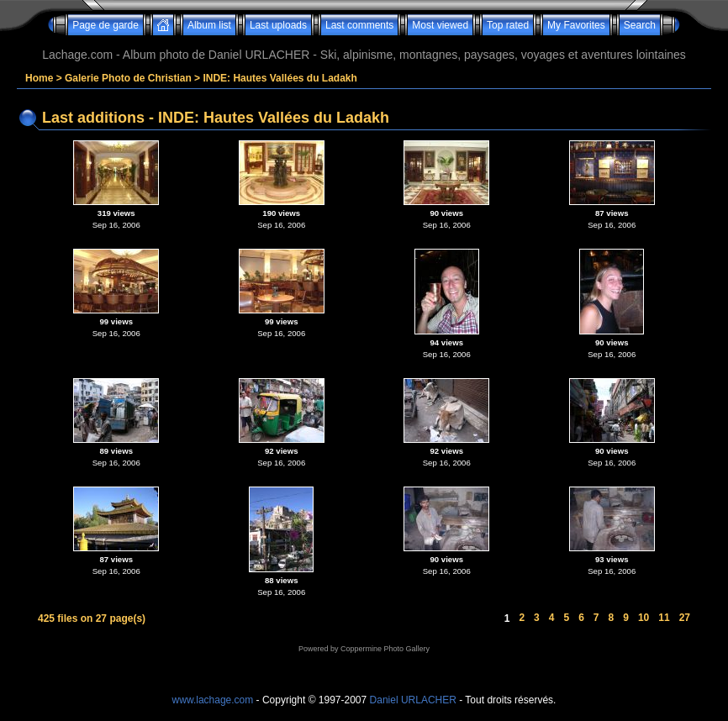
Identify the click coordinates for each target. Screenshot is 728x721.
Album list (209, 25)
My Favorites (576, 25)
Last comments (359, 25)
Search (640, 25)
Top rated (508, 25)
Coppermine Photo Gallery (385, 649)
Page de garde (106, 25)
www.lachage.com (213, 700)
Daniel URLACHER (413, 700)
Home (39, 78)
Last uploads (278, 25)
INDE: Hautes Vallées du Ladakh (280, 78)
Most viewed (440, 25)
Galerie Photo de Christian (128, 78)
